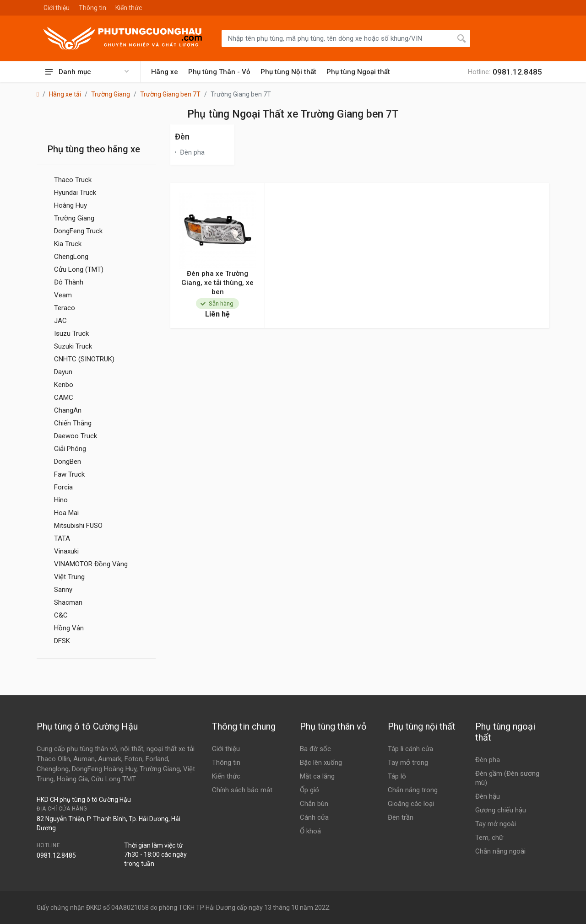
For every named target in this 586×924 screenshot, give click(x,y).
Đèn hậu (488, 796)
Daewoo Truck (76, 436)
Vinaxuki (66, 551)
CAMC (64, 398)
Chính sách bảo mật (242, 790)
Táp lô (397, 776)
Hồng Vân (69, 628)
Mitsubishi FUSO (78, 526)
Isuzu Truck (71, 333)
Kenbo (64, 385)
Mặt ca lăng (317, 776)
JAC (60, 321)
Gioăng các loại (411, 804)
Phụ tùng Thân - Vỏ (219, 72)
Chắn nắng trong (413, 790)
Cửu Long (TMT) (79, 269)
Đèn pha (192, 152)
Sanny (63, 590)
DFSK (62, 641)
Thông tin (92, 8)
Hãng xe (165, 72)
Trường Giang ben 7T (170, 94)
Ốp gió (309, 790)
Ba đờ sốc (315, 749)
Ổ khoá (310, 831)
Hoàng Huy (71, 205)
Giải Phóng (70, 449)
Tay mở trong (408, 763)
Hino (61, 500)
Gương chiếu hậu (501, 810)
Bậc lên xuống (321, 763)
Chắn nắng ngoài (500, 851)
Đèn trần (401, 817)
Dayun (63, 372)
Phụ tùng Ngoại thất (358, 72)
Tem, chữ (489, 838)
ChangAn (68, 410)
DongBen (68, 462)
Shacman (68, 602)
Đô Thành (69, 282)
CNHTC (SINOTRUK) (84, 359)
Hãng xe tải (65, 94)
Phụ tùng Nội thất (288, 72)
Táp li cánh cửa (410, 749)
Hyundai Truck (75, 193)
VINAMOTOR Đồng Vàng (91, 564)
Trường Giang (111, 94)
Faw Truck (69, 474)
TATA (62, 538)
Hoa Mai (66, 513)
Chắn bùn (314, 804)
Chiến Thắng (73, 423)
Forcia (63, 487)
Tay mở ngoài (496, 824)
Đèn (182, 137)
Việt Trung (69, 577)
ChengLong (71, 257)
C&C (61, 615)
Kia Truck (68, 244)
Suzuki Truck (73, 346)
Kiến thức (129, 8)
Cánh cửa (314, 817)
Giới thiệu (57, 8)
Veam (63, 295)
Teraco (65, 308)
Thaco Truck (73, 180)
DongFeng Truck (78, 231)
